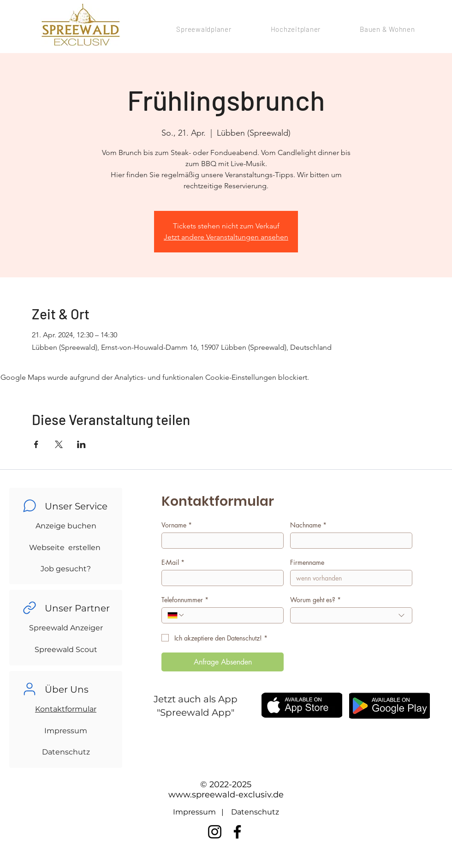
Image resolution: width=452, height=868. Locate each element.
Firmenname (307, 562)
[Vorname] (220, 541)
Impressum (66, 731)
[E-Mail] (220, 578)
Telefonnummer (185, 600)
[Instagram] (215, 832)
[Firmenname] (348, 578)
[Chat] (30, 506)
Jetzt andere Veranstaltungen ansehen (226, 237)
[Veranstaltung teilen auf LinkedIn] (81, 444)
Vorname (177, 525)
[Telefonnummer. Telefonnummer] (231, 615)
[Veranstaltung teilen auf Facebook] (36, 444)
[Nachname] (348, 541)
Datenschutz (66, 752)
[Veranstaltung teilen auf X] (59, 444)
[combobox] (351, 615)
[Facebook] (237, 832)
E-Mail (173, 562)
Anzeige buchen (66, 526)
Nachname (308, 525)
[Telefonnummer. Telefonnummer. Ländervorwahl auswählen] (176, 615)
